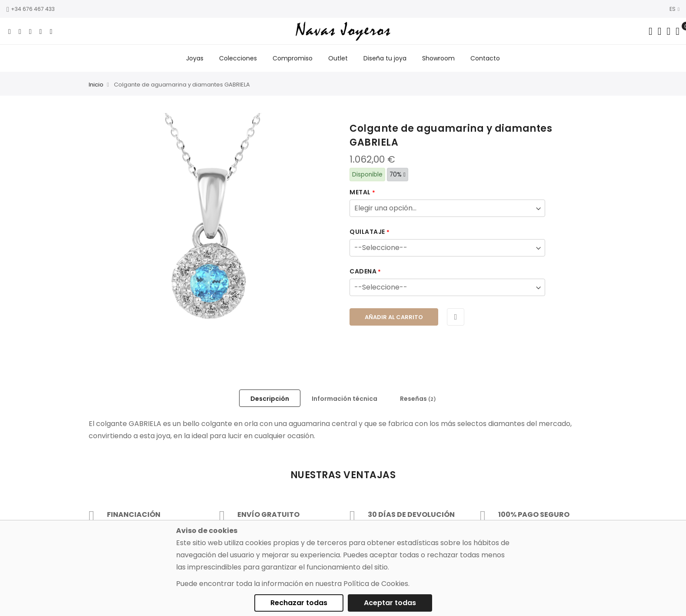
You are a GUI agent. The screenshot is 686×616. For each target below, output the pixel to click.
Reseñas (418, 399)
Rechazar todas (299, 603)
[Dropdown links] (660, 31)
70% (398, 175)
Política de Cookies (376, 584)
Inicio (96, 85)
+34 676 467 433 (31, 9)
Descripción (270, 399)
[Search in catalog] (651, 31)
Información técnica (345, 399)
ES (674, 9)
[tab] (270, 398)
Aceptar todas (390, 603)
